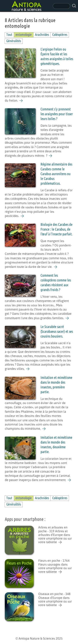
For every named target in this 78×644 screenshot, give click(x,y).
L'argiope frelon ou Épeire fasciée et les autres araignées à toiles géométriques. (57, 57)
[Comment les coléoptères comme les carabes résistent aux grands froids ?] (67, 318)
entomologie (24, 35)
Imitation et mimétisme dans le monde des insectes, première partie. (56, 385)
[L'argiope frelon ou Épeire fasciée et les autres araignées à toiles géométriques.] (21, 101)
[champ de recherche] (61, 6)
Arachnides (42, 35)
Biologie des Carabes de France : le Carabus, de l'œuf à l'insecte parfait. (56, 229)
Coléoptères (60, 35)
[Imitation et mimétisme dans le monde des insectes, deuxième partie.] (69, 480)
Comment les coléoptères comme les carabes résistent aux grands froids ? (56, 283)
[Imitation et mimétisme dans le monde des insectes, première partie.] (44, 429)
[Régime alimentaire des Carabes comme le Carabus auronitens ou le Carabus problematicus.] (22, 216)
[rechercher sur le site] (74, 6)
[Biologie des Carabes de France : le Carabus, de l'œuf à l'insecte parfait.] (56, 267)
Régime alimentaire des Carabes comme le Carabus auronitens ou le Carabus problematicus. (56, 174)
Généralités (14, 41)
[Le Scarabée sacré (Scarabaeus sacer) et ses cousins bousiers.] (28, 369)
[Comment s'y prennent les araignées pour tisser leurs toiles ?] (51, 156)
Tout (9, 35)
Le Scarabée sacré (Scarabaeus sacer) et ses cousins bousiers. (57, 332)
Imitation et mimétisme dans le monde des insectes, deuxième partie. (56, 445)
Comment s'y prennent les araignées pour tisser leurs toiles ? (57, 114)
